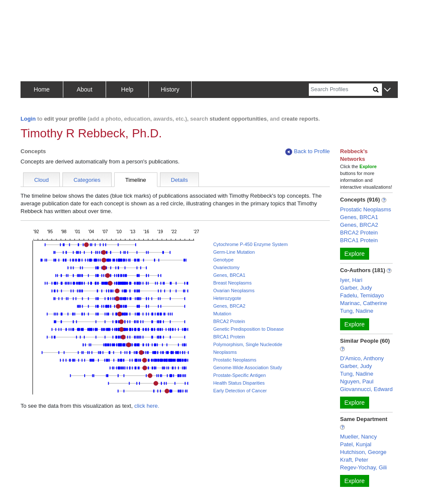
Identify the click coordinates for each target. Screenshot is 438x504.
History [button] (170, 89)
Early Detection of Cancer (240, 391)
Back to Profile (308, 152)
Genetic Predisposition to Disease (248, 329)
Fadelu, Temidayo (362, 295)
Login (28, 119)
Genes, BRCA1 (229, 275)
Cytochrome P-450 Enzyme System (250, 244)
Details (180, 180)
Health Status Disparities (239, 383)
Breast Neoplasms (232, 283)
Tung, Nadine (357, 311)
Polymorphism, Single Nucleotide (247, 344)
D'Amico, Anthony (362, 358)
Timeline (136, 180)
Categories (87, 180)
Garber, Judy (356, 288)
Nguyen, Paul (357, 381)
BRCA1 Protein (229, 337)
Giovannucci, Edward (366, 389)
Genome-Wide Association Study (247, 368)
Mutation (222, 314)
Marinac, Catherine (364, 303)
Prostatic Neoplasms (235, 360)
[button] (387, 90)
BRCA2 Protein (229, 321)
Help (127, 89)
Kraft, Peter (354, 460)
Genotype (223, 260)
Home (42, 89)
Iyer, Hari (351, 280)
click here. (147, 406)
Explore (354, 254)
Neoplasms (225, 352)
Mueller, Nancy (358, 437)
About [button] (84, 89)
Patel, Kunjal (356, 444)
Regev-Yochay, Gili (363, 467)
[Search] (341, 90)
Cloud (41, 180)
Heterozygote (227, 298)
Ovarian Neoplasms (234, 291)
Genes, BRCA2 (229, 306)
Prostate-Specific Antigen (239, 375)
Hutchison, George (363, 452)
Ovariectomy (226, 267)
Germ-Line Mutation (234, 252)
